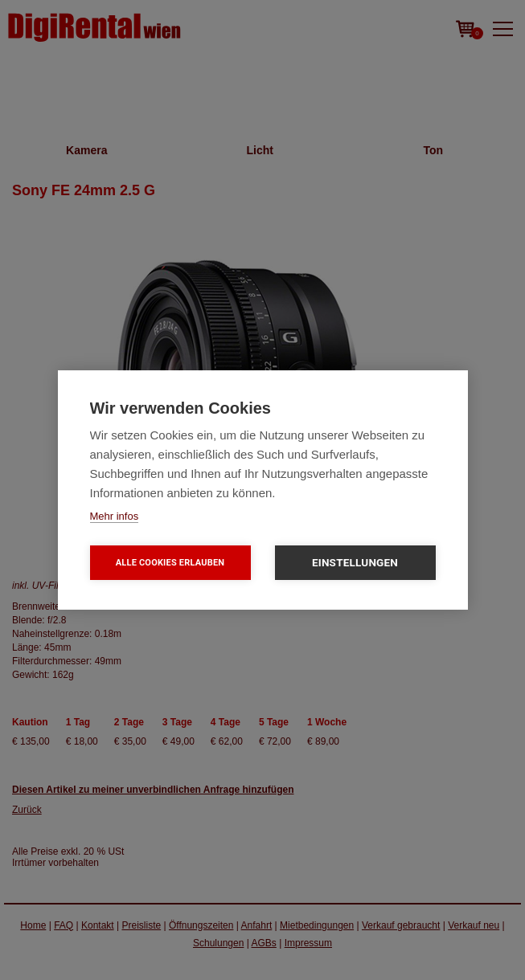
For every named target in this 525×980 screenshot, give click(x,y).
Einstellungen (355, 562)
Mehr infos (115, 516)
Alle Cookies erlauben (170, 563)
